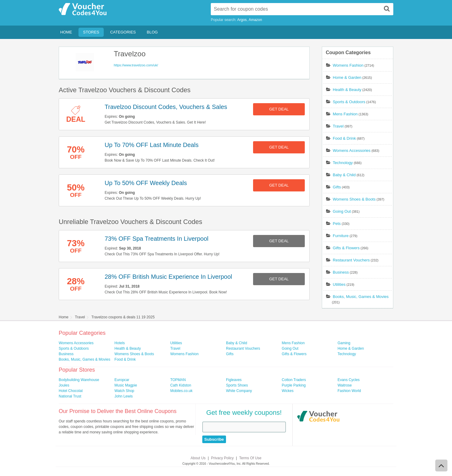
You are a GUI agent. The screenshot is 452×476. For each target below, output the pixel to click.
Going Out (342, 211)
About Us (198, 458)
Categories (123, 32)
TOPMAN (178, 380)
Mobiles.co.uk (181, 391)
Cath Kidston (181, 385)
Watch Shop (124, 391)
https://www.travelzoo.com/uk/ (136, 65)
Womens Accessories (352, 150)
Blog (152, 32)
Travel (338, 126)
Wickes (288, 391)
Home (66, 32)
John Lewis (123, 396)
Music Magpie (126, 385)
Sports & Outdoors (349, 102)
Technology (343, 163)
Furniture (341, 236)
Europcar (122, 380)
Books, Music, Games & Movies (361, 297)
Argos (242, 20)
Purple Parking (294, 385)
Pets (337, 224)
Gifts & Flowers (346, 248)
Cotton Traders (294, 380)
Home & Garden (347, 77)
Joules (64, 385)
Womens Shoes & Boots (354, 199)
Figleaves (234, 380)
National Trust (70, 396)
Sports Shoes (237, 385)
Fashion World (349, 391)
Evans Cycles (349, 380)
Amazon (255, 20)
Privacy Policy (223, 458)
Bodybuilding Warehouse (79, 380)
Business (341, 272)
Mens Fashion (345, 114)
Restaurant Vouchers (351, 260)
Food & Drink (344, 138)
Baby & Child (344, 175)
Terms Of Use (250, 458)
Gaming (344, 343)
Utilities (339, 284)
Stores (91, 32)
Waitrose (345, 385)
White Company (239, 391)
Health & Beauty (347, 90)
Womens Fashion (348, 65)
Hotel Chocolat (71, 391)
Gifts (337, 187)
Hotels (120, 343)
